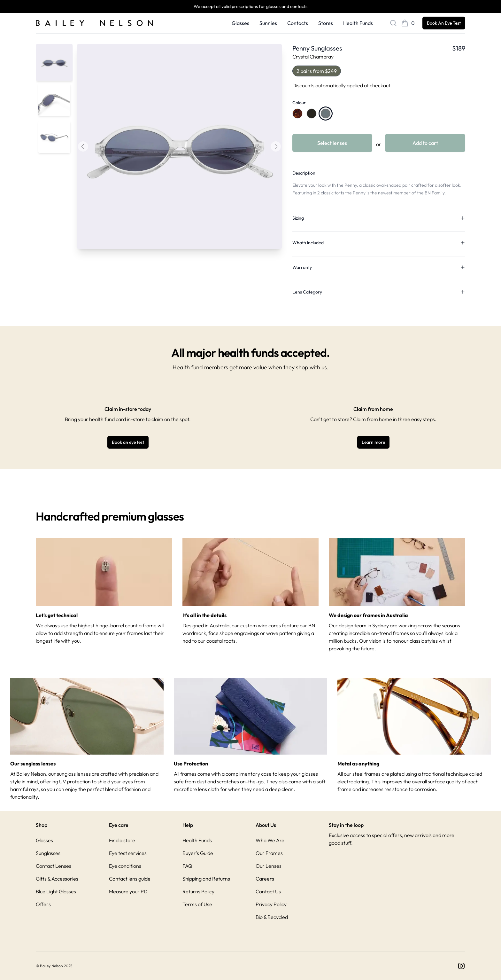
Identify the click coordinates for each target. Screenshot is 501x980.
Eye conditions (125, 866)
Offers (43, 904)
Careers (265, 879)
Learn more (373, 442)
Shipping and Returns (206, 879)
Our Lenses (269, 866)
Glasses (240, 23)
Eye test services (128, 853)
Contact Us (268, 891)
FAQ (187, 866)
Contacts (298, 23)
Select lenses (332, 143)
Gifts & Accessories (57, 879)
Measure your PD (128, 891)
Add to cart (425, 143)
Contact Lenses (54, 866)
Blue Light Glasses (56, 891)
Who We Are (270, 840)
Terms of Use (197, 904)
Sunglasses (48, 853)
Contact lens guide (130, 879)
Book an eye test (128, 442)
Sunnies (268, 23)
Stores (326, 23)
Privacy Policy (271, 904)
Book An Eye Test (444, 23)
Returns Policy (198, 891)
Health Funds (358, 23)
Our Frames (269, 853)
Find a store (122, 840)
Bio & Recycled (272, 917)
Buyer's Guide (198, 853)
